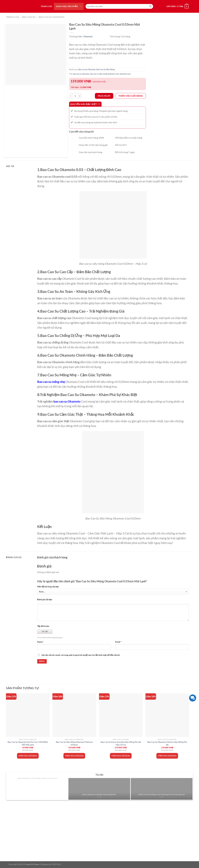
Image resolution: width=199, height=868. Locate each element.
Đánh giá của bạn (45, 599)
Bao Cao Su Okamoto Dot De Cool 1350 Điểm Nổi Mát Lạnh (28, 743)
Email (118, 642)
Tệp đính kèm (43, 626)
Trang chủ (46, 6)
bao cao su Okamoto (67, 401)
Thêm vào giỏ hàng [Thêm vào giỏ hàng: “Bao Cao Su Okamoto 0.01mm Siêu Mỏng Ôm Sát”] (167, 756)
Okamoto (88, 36)
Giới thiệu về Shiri (14, 815)
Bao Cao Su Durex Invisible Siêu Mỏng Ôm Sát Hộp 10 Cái (121, 743)
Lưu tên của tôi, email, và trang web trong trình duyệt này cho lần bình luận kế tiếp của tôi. (81, 655)
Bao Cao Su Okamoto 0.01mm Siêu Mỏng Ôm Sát (167, 743)
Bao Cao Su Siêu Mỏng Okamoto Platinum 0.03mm (74, 743)
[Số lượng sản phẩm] (75, 96)
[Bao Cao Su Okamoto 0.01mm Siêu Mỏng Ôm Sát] (167, 715)
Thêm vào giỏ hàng (131, 96)
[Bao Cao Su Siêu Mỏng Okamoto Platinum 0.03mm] (74, 715)
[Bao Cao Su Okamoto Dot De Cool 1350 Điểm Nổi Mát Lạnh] (28, 715)
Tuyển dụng (11, 820)
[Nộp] (150, 6)
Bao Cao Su (29, 17)
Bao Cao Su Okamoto (51, 17)
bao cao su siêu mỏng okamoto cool (104, 74)
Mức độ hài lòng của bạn (48, 587)
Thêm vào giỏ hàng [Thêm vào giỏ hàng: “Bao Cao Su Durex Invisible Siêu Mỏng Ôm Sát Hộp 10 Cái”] (121, 756)
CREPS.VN (56, 864)
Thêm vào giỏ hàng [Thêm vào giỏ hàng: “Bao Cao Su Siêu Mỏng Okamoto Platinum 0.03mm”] (74, 756)
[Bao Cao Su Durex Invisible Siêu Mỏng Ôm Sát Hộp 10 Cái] (121, 715)
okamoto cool (125, 74)
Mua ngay (104, 96)
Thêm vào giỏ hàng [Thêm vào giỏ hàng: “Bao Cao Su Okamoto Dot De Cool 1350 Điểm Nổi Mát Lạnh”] (28, 756)
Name (41, 642)
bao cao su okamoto (81, 74)
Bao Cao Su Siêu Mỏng (106, 69)
